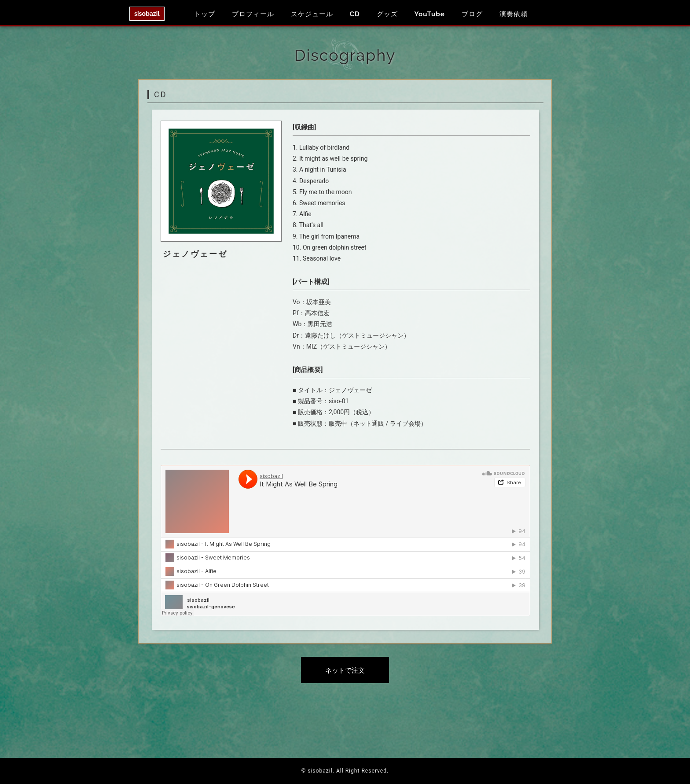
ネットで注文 (345, 670)
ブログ (472, 14)
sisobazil (147, 14)
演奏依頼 (514, 14)
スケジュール (312, 14)
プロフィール (253, 14)
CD (355, 14)
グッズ (387, 14)
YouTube (429, 14)
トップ (205, 14)
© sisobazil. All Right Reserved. (345, 771)
